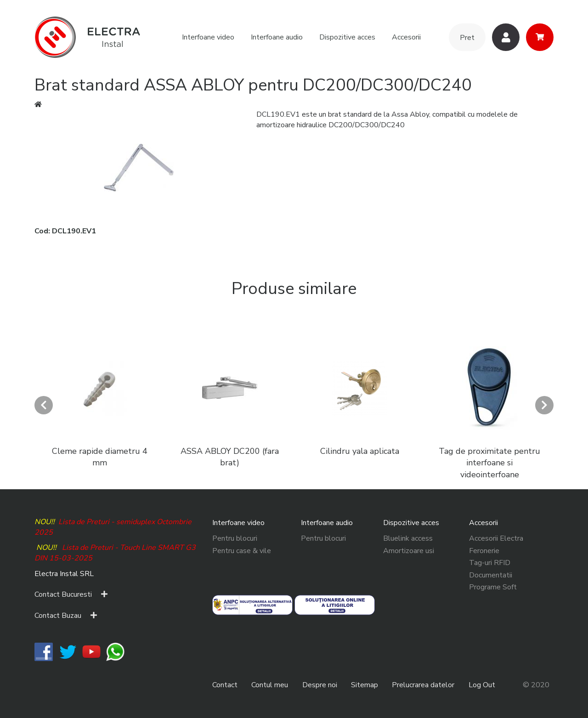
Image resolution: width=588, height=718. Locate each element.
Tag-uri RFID (490, 563)
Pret (467, 38)
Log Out (482, 685)
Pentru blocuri (235, 538)
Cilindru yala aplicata (360, 451)
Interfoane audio (277, 37)
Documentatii (491, 575)
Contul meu (270, 685)
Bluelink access (408, 538)
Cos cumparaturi (540, 37)
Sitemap (365, 685)
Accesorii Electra (496, 538)
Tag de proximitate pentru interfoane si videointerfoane (489, 463)
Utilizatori (506, 37)
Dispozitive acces (347, 37)
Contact (225, 685)
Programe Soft (493, 587)
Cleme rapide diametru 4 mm (100, 457)
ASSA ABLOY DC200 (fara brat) (230, 457)
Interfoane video (208, 37)
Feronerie (484, 551)
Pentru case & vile (242, 551)
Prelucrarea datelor (423, 685)
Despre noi (320, 685)
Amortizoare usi (409, 551)
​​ (44, 651)
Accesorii (406, 37)
